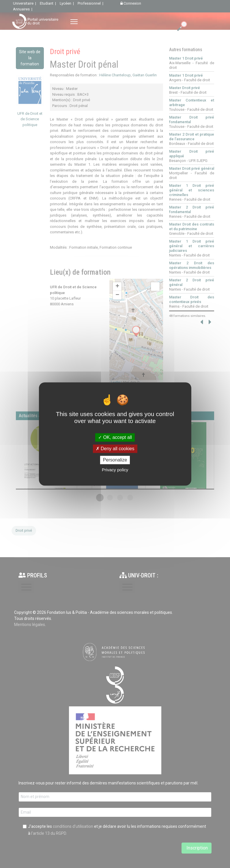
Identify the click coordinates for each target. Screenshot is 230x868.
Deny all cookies (115, 449)
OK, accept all (115, 437)
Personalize (115, 460)
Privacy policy (115, 470)
